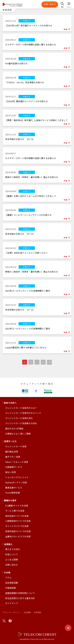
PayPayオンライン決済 (16, 482)
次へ (49, 362)
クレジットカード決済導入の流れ (21, 423)
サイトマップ (12, 603)
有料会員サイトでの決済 (17, 516)
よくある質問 (12, 560)
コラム (8, 577)
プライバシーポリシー (12, 612)
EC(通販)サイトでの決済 (17, 506)
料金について (12, 554)
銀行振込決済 (12, 452)
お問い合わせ (50, 4)
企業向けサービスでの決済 (18, 536)
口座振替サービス (14, 467)
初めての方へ (10, 403)
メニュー (69, 7)
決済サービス (10, 441)
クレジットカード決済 (16, 446)
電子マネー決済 (13, 457)
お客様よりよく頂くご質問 (18, 434)
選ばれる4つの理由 (14, 428)
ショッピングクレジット (17, 477)
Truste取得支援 (13, 493)
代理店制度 (11, 588)
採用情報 (37, 612)
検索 (62, 7)
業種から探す (10, 500)
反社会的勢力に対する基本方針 (20, 598)
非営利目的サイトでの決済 (18, 531)
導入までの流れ (13, 549)
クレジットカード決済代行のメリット (23, 413)
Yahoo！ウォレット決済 (17, 462)
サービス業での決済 (15, 511)
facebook (10, 621)
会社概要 (27, 612)
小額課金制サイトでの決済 (18, 521)
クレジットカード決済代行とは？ (21, 408)
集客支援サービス (14, 488)
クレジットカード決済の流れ (19, 418)
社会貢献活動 (12, 583)
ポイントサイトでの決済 (17, 526)
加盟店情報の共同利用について (20, 593)
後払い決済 (11, 472)
